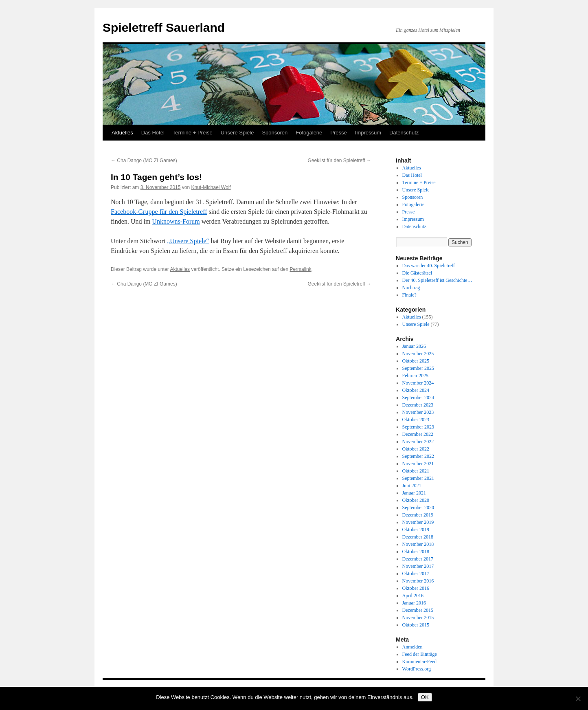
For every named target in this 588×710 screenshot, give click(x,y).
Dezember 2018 (418, 537)
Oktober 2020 (416, 500)
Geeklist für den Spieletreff (339, 160)
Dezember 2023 (418, 405)
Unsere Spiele (237, 133)
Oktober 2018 (416, 552)
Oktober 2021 (416, 471)
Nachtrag (411, 288)
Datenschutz (404, 133)
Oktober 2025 (416, 361)
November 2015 (418, 618)
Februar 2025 (415, 376)
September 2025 (418, 368)
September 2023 (418, 427)
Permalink (300, 269)
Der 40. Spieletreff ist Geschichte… (437, 280)
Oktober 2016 (416, 588)
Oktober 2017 (416, 574)
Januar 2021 (414, 493)
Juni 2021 (412, 486)
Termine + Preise (193, 133)
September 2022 (418, 456)
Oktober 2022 (416, 449)
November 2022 (418, 442)
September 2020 (418, 508)
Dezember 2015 (418, 610)
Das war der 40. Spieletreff (429, 266)
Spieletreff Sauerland (164, 27)
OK (425, 697)
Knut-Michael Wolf (211, 187)
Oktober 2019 (416, 530)
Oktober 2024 (416, 390)
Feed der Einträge (420, 654)
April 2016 (413, 596)
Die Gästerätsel (417, 273)
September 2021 (418, 478)
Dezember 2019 (418, 515)
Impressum (368, 133)
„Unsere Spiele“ (188, 241)
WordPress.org (417, 669)
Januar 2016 (414, 603)
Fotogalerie (309, 133)
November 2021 (418, 464)
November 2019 (418, 522)
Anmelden (412, 647)
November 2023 (418, 412)
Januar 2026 (414, 346)
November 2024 (418, 383)
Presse (338, 133)
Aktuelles (122, 133)
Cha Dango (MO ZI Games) (144, 160)
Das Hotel (153, 133)
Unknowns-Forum (176, 221)
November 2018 (418, 544)
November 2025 (418, 354)
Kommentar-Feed (419, 662)
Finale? (409, 295)
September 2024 (418, 398)
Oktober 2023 (416, 420)
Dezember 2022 (418, 434)
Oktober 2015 (416, 625)
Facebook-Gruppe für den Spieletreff (159, 212)
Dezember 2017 (418, 559)
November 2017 (418, 566)
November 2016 (418, 581)
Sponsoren (275, 133)
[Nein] (578, 699)
